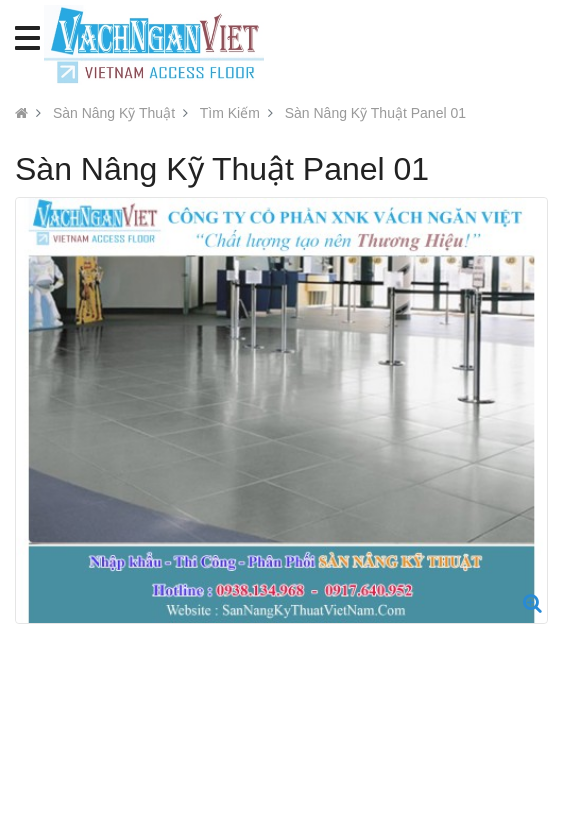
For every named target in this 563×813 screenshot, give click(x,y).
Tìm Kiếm (230, 113)
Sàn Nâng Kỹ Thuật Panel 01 (375, 113)
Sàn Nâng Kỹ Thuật (114, 113)
